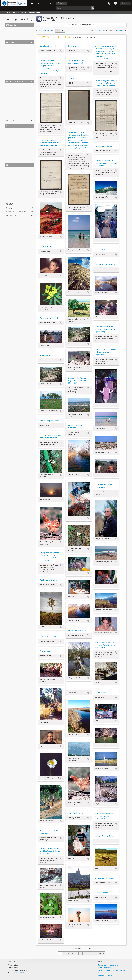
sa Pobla (9, 181)
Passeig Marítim (12, 199)
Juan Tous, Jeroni (12, 145)
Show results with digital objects (85, 37)
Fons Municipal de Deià (15, 77)
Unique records (12, 28)
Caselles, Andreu (12, 142)
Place (9, 165)
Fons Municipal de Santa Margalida (19, 61)
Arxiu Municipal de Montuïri (17, 94)
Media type (11, 215)
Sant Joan (10, 178)
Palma (8, 171)
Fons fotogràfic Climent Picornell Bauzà (21, 49)
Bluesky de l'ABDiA (105, 975)
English (9, 34)
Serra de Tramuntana (14, 174)
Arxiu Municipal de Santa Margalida (19, 97)
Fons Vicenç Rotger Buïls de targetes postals (23, 52)
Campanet (10, 190)
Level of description (16, 211)
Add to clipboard (61, 51)
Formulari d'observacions (108, 965)
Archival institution (16, 81)
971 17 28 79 (19, 973)
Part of (10, 42)
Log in (125, 3)
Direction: (112, 31)
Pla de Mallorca (12, 184)
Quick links (115, 3)
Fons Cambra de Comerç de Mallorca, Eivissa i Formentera (28, 71)
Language (11, 25)
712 (94, 953)
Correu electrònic (105, 968)
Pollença (9, 187)
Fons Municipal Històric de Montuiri (20, 58)
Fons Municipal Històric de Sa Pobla (20, 64)
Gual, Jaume (10, 135)
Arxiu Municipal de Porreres (16, 116)
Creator (10, 120)
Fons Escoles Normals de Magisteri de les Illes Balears (26, 67)
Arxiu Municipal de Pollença (16, 91)
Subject (10, 204)
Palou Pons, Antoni (13, 132)
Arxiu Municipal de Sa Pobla (16, 100)
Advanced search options (81, 25)
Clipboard (109, 3)
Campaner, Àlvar (12, 157)
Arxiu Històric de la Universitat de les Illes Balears (24, 88)
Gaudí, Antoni (11, 151)
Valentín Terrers (12, 160)
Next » (101, 953)
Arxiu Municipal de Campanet (17, 113)
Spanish (9, 38)
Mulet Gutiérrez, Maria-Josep (17, 138)
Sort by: (94, 31)
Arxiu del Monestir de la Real (17, 103)
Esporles (9, 196)
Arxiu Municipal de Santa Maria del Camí (21, 110)
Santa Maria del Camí (14, 193)
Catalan (9, 31)
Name (9, 126)
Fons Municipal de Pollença (16, 55)
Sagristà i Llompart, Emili (15, 148)
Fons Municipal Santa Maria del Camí (20, 74)
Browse (61, 3)
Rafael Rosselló (12, 154)
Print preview (43, 31)
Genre (9, 208)
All (7, 46)
